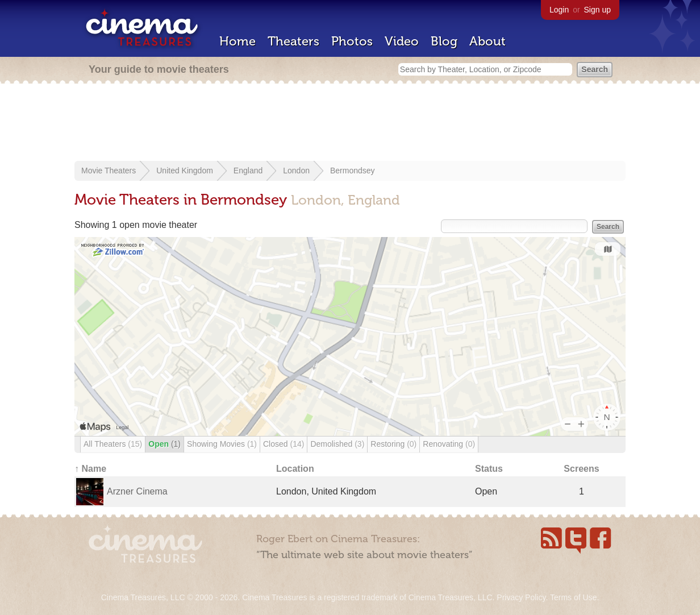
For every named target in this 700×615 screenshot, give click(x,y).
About (488, 41)
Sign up (597, 10)
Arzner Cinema (137, 491)
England (248, 171)
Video (402, 41)
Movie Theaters (109, 171)
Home (238, 41)
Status (489, 469)
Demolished (337, 444)
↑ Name (90, 469)
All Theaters (113, 444)
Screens (581, 469)
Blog (444, 41)
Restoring (393, 444)
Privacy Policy (521, 597)
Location (295, 469)
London (296, 171)
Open (164, 444)
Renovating (449, 444)
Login (559, 10)
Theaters (293, 41)
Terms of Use (573, 597)
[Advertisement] (350, 123)
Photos (352, 41)
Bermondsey (353, 171)
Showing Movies (222, 444)
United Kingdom (185, 171)
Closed (284, 444)
